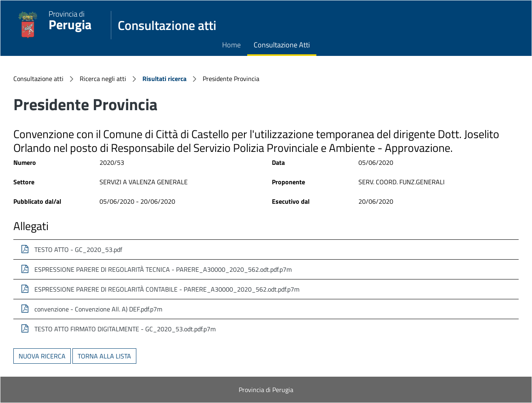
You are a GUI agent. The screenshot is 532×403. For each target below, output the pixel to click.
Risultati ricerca (164, 79)
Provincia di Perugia (266, 390)
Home (231, 45)
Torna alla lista (104, 356)
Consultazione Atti (282, 45)
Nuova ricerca (42, 356)
